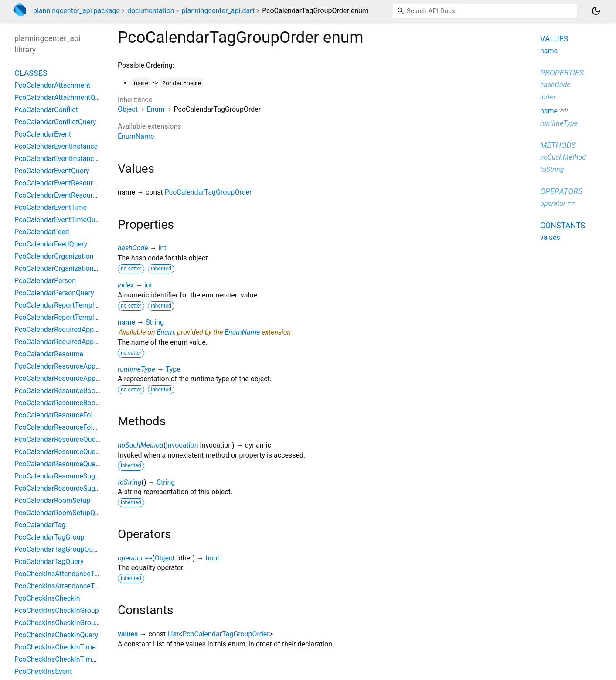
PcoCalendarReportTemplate (59, 305)
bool (212, 558)
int (162, 248)
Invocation (182, 445)
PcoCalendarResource (49, 354)
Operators (561, 191)
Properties (562, 73)
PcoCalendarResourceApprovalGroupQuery (81, 378)
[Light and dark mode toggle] (596, 11)
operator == (135, 558)
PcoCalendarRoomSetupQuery (61, 513)
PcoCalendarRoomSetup (52, 501)
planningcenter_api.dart (218, 11)
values (128, 634)
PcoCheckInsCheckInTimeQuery (64, 659)
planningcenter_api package (77, 11)
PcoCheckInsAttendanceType (60, 574)
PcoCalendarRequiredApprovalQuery (71, 342)
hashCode (133, 248)
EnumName (136, 136)
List (173, 634)
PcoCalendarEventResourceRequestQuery (79, 195)
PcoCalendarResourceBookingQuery (70, 403)
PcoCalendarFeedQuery (51, 244)
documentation (151, 11)
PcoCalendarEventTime (51, 207)
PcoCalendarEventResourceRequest (70, 183)
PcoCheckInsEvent (43, 671)
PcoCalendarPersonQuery (54, 293)
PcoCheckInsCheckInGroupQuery (66, 623)
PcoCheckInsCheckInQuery (56, 635)
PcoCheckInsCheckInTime (55, 647)
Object (128, 109)
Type (173, 369)
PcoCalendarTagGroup (49, 537)
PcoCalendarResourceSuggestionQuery (75, 488)
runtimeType (136, 369)
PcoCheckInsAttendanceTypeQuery (69, 586)
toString (129, 482)
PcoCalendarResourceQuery (58, 439)
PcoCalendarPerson (45, 281)
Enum (156, 109)
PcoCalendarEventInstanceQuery (65, 159)
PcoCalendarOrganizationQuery (63, 268)
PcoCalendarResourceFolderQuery (68, 427)
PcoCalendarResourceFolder (58, 415)
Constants (563, 225)
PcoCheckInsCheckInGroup (57, 610)
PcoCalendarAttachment (52, 85)
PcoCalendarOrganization (54, 256)
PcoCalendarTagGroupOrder (208, 192)
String (155, 322)
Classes (31, 73)
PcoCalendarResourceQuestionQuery (72, 464)
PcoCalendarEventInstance (56, 146)
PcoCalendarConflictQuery (55, 122)
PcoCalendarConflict (46, 110)
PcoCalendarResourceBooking (61, 391)
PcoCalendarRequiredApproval (62, 330)
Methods (558, 145)
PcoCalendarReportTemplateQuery (68, 317)
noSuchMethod (141, 445)
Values (554, 39)
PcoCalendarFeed (42, 232)
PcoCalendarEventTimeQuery (60, 220)
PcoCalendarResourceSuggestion (66, 476)
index (126, 285)
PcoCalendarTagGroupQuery (58, 549)
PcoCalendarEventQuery (52, 171)
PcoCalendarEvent (43, 134)
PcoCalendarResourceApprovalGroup (72, 366)
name (126, 322)
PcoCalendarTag (40, 525)
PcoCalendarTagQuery (49, 562)
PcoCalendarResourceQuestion (63, 452)
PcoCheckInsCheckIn (47, 598)
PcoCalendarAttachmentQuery (61, 97)
